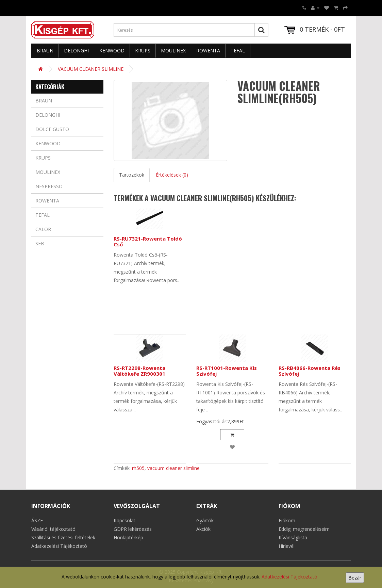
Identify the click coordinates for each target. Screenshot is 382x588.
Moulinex (173, 51)
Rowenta (208, 51)
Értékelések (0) (172, 175)
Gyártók (205, 520)
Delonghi (76, 51)
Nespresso (49, 186)
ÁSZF (37, 520)
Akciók (203, 529)
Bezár (355, 578)
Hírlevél (287, 546)
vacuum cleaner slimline (173, 468)
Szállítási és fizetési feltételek (63, 537)
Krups (143, 51)
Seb (40, 243)
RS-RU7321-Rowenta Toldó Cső (148, 241)
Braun (45, 51)
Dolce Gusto (52, 129)
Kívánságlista (293, 537)
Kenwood (112, 51)
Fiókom (287, 520)
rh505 (138, 468)
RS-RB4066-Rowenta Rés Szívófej (310, 371)
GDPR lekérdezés (133, 529)
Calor (43, 229)
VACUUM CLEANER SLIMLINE (91, 69)
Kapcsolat (124, 520)
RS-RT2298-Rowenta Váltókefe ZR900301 (139, 371)
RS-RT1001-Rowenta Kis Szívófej (227, 371)
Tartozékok (132, 175)
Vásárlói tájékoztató (53, 529)
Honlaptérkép (128, 537)
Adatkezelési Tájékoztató (289, 577)
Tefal (238, 51)
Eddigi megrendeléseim (304, 529)
